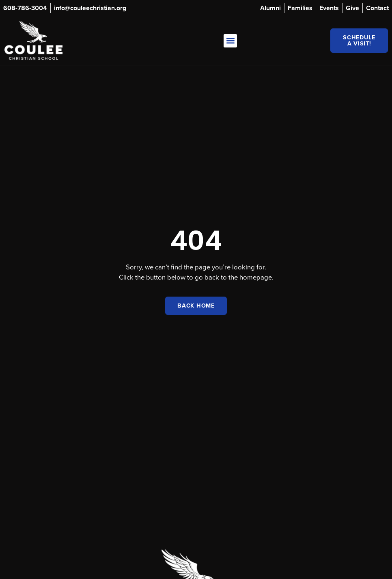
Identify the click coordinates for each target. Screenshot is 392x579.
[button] (230, 41)
